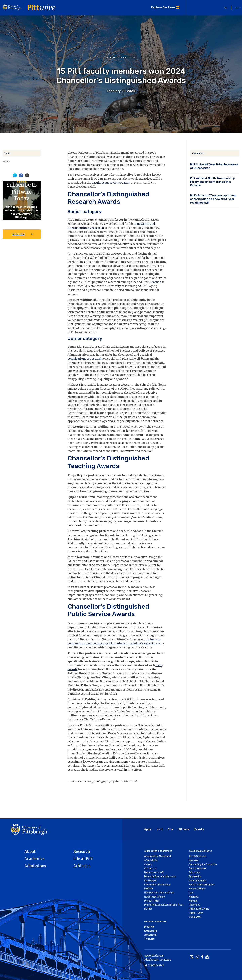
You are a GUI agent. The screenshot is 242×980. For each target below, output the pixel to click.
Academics (34, 859)
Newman (155, 282)
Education (194, 873)
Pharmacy (195, 905)
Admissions (35, 866)
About (30, 851)
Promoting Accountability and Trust (164, 905)
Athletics (82, 866)
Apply (148, 829)
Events (199, 829)
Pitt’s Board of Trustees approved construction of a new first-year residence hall (213, 199)
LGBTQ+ (149, 889)
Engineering (195, 877)
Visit (160, 829)
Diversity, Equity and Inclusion (160, 877)
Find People (150, 881)
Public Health (196, 913)
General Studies (198, 881)
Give (171, 829)
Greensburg (150, 931)
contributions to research (85, 359)
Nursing (193, 901)
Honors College (197, 889)
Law (191, 893)
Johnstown (150, 935)
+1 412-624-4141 (154, 965)
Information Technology (157, 885)
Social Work (195, 917)
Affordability (151, 860)
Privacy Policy (152, 901)
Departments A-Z (154, 873)
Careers (148, 864)
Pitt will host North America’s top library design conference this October (213, 182)
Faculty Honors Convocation (111, 183)
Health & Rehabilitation (201, 885)
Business (194, 860)
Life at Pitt (83, 859)
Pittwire (184, 829)
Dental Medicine (197, 869)
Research (82, 851)
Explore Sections (163, 7)
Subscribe (18, 234)
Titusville (149, 939)
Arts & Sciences (198, 856)
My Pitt (148, 909)
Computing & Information (203, 864)
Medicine (194, 897)
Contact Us (150, 869)
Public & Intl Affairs (199, 909)
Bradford (149, 927)
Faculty (6, 161)
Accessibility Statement (158, 856)
